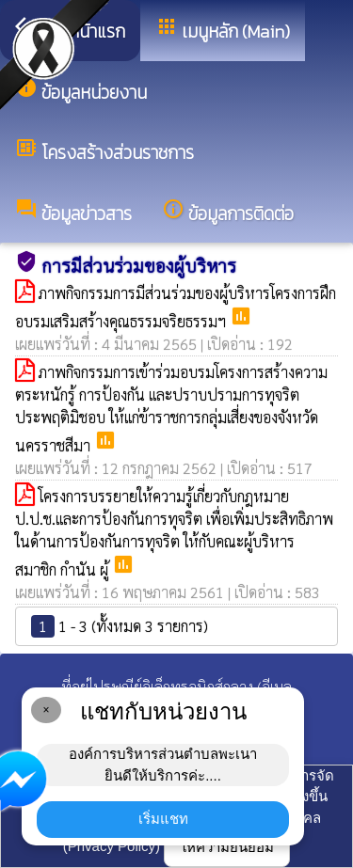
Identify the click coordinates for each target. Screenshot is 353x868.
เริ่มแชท (163, 819)
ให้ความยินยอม (227, 847)
